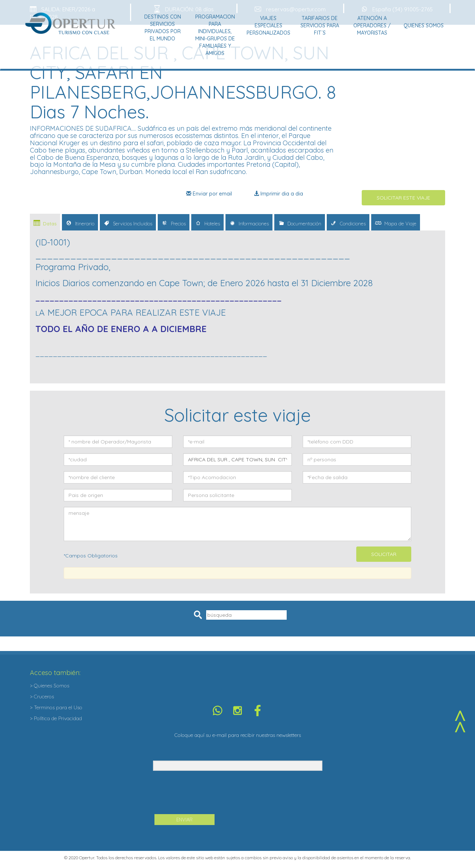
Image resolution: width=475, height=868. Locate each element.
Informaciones (249, 223)
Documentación (300, 223)
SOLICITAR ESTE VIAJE (403, 198)
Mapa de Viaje (396, 223)
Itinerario (80, 223)
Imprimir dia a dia (278, 194)
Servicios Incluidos (128, 223)
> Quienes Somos (50, 686)
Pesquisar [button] (199, 615)
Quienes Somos (424, 25)
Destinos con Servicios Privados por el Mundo (163, 28)
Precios (174, 223)
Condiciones (348, 223)
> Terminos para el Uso (56, 707)
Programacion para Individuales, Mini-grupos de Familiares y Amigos (215, 35)
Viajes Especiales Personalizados (268, 25)
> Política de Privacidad (56, 718)
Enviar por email (209, 194)
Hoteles (207, 223)
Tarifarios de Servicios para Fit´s (320, 25)
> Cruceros (42, 697)
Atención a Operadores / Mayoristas (372, 25)
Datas (45, 223)
